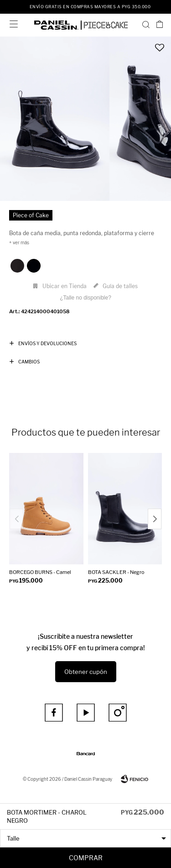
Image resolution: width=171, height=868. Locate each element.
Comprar (86, 858)
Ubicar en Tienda (65, 286)
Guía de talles (120, 286)
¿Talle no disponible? (85, 298)
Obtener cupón (86, 672)
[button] (146, 24)
